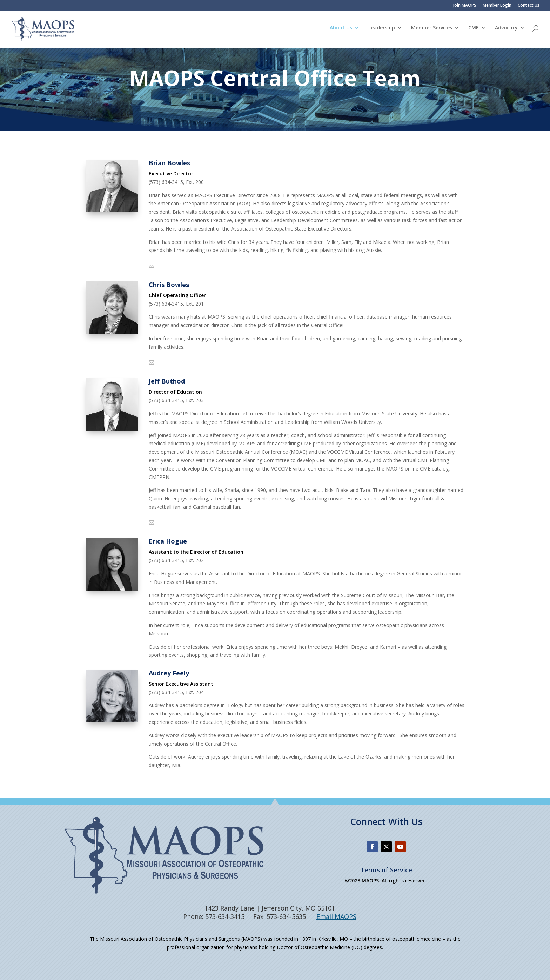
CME (474, 31)
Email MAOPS (336, 916)
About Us (341, 31)
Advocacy (506, 31)
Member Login (497, 6)
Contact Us (529, 6)
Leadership (382, 31)
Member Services (432, 31)
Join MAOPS (465, 6)
